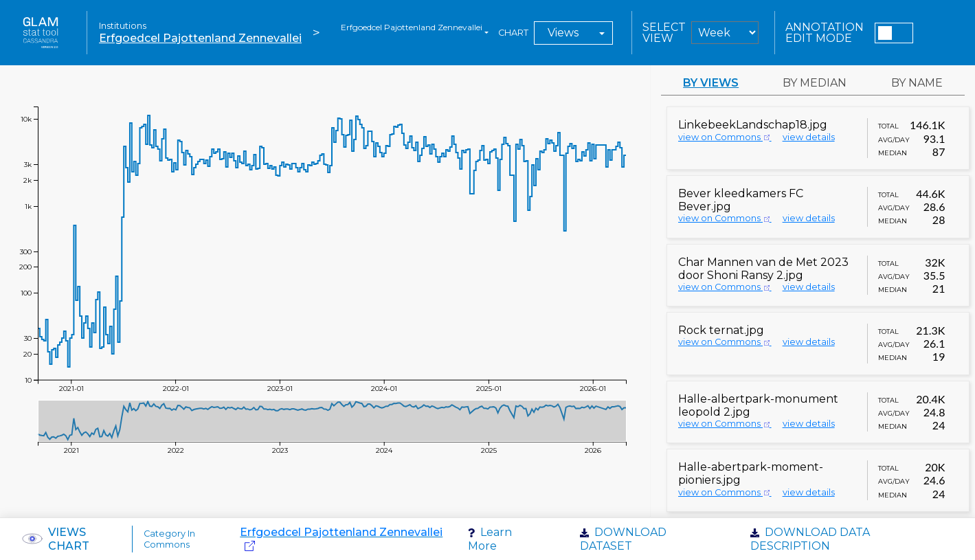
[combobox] (415, 33)
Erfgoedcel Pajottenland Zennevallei (200, 38)
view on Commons (725, 137)
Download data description (810, 539)
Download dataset (623, 539)
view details (809, 137)
